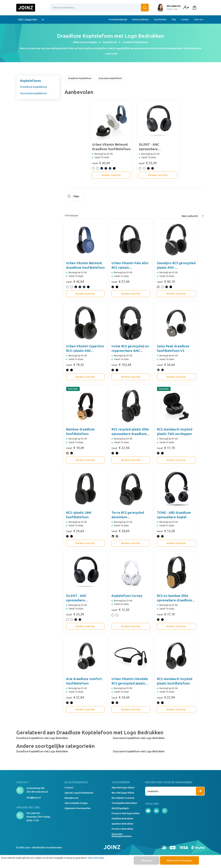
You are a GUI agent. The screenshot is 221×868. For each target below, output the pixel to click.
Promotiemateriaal (118, 19)
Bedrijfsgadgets (120, 808)
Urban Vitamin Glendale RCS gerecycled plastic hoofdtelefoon (130, 683)
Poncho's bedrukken (123, 829)
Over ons (199, 19)
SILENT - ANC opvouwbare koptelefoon (76, 600)
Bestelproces (71, 798)
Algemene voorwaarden (78, 808)
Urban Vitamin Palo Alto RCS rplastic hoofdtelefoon (130, 268)
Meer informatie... (97, 858)
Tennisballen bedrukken (124, 803)
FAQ (174, 19)
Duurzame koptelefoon (34, 93)
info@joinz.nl (34, 798)
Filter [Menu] (73, 196)
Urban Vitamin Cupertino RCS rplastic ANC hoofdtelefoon (85, 351)
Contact (185, 19)
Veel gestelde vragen (76, 803)
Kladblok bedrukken (122, 819)
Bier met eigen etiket (123, 793)
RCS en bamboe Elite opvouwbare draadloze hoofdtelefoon (174, 600)
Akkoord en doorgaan (179, 860)
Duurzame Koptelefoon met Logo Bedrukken (139, 738)
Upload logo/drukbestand (79, 793)
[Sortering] (193, 216)
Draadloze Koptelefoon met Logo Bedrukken (42, 738)
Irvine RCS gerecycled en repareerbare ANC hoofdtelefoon (130, 351)
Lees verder (112, 54)
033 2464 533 (33, 813)
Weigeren (147, 860)
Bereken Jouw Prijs (111, 175)
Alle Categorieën (31, 19)
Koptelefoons (31, 81)
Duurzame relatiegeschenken (122, 835)
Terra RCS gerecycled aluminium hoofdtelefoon (128, 517)
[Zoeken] (145, 8)
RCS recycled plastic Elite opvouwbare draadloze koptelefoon (130, 434)
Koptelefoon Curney (127, 596)
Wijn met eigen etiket (123, 788)
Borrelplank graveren (123, 798)
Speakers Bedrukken (123, 824)
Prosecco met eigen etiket (126, 813)
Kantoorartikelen (141, 19)
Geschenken (160, 19)
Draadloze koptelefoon (34, 87)
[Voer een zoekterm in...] (99, 8)
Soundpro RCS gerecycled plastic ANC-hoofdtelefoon (176, 268)
